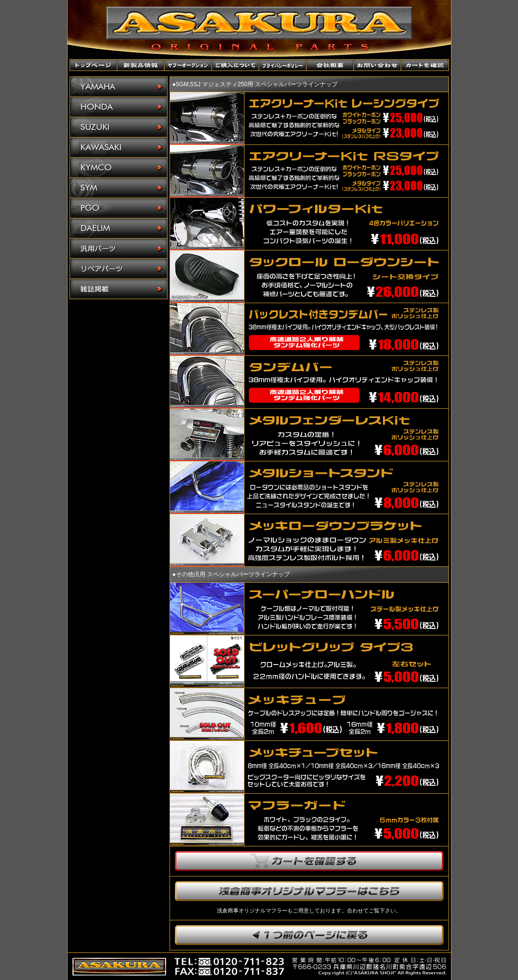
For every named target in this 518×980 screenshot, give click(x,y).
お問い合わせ (378, 65)
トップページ (94, 65)
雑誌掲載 (119, 289)
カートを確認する (309, 861)
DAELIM (119, 228)
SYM (119, 188)
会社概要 (330, 65)
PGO (119, 208)
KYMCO (119, 168)
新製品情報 (141, 65)
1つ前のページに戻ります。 (309, 935)
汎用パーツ (119, 249)
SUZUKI (119, 127)
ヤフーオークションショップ (188, 65)
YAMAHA (119, 87)
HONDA (119, 107)
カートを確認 (425, 65)
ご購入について (236, 65)
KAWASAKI (119, 148)
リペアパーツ (119, 269)
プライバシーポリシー (283, 65)
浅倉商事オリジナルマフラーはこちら (309, 891)
